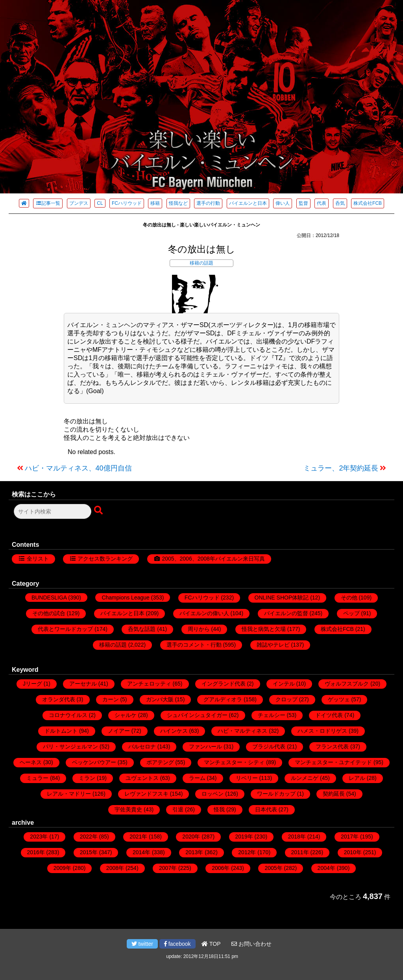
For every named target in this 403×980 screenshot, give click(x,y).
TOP (211, 944)
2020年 (191, 837)
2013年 (194, 852)
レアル (357, 778)
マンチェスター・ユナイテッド (333, 762)
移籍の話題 (201, 263)
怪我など (178, 203)
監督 (303, 203)
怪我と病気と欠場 (264, 629)
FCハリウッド (127, 203)
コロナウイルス (68, 715)
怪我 (219, 809)
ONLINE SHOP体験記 (282, 598)
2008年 (115, 868)
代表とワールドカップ (65, 629)
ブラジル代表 (269, 746)
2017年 (350, 837)
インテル (284, 684)
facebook (177, 944)
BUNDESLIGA (49, 598)
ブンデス (79, 203)
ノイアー (119, 731)
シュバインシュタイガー (197, 715)
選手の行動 (208, 203)
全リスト (38, 559)
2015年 (89, 852)
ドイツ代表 (329, 715)
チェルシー (272, 715)
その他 (349, 598)
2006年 (221, 868)
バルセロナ (142, 746)
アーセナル (83, 684)
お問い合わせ (251, 944)
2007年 (168, 868)
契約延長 (334, 794)
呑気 (340, 203)
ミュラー (37, 778)
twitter (142, 944)
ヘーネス (31, 762)
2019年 (244, 837)
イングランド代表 (224, 684)
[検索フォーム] (53, 511)
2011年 (300, 852)
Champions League (125, 598)
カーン (111, 699)
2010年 (353, 852)
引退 (178, 809)
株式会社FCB (368, 203)
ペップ (351, 613)
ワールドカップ (276, 794)
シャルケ (126, 715)
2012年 (247, 852)
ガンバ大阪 (160, 699)
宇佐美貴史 (128, 809)
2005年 (273, 868)
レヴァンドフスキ (146, 794)
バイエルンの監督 (286, 613)
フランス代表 (332, 746)
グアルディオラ (223, 699)
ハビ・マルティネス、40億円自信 (78, 468)
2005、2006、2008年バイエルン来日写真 (213, 559)
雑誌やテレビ (273, 645)
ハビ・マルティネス (242, 731)
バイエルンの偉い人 (204, 613)
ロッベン (213, 794)
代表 (322, 203)
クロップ (287, 699)
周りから (199, 629)
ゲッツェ (339, 699)
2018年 (297, 837)
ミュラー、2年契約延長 (341, 468)
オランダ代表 (59, 699)
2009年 (62, 868)
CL (100, 203)
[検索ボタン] (99, 511)
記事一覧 (48, 203)
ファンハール (205, 746)
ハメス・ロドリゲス (322, 731)
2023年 (39, 837)
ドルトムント (61, 731)
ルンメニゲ (305, 778)
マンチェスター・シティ (234, 762)
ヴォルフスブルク (347, 684)
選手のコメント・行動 (194, 645)
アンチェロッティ (149, 684)
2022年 (89, 837)
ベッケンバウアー (94, 762)
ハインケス (174, 731)
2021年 (138, 837)
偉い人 (283, 203)
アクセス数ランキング (105, 559)
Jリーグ (32, 684)
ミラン (87, 778)
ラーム (197, 778)
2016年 (36, 852)
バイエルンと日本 (248, 203)
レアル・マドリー (69, 794)
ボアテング (160, 762)
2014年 (141, 852)
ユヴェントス (142, 778)
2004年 (326, 868)
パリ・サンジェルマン (70, 746)
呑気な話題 (142, 629)
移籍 (155, 203)
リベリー (247, 778)
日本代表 (266, 809)
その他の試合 (49, 613)
